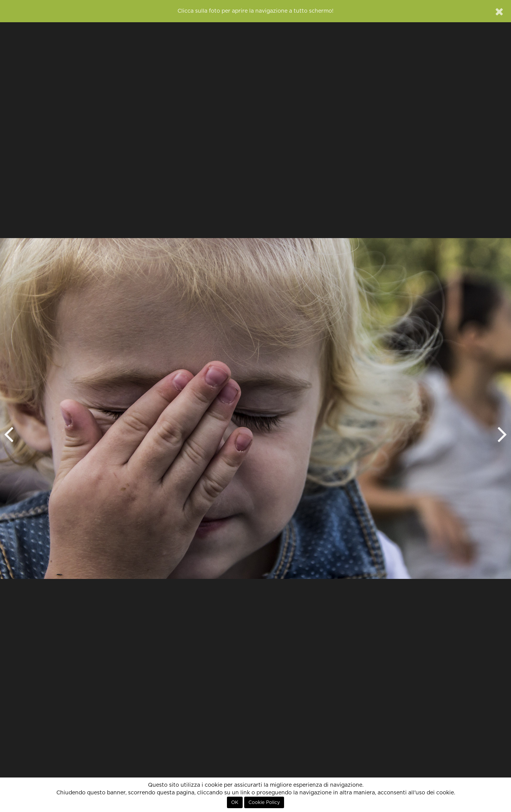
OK (235, 802)
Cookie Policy (264, 802)
